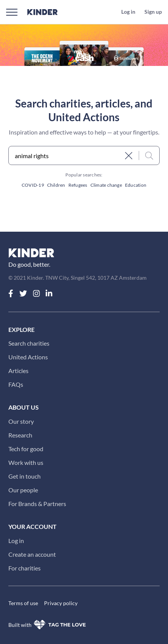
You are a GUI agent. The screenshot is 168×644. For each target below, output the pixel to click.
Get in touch (25, 476)
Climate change (106, 185)
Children (56, 185)
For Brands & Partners (37, 504)
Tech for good (26, 449)
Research (20, 435)
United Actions (28, 357)
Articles (18, 371)
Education (136, 185)
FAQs (16, 384)
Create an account (32, 554)
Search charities (29, 343)
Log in (16, 541)
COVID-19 (33, 185)
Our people (23, 490)
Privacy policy (61, 603)
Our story (21, 421)
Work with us (26, 462)
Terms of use (23, 603)
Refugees (78, 185)
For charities (25, 568)
